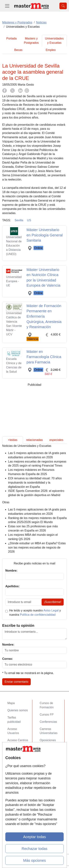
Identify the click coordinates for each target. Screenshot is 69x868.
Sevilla (19, 220)
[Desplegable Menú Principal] (7, 6)
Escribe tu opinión (18, 625)
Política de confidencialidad (38, 615)
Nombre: (8, 645)
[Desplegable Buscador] (63, 6)
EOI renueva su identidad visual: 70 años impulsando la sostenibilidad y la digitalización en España (35, 483)
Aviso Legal (51, 610)
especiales (56, 440)
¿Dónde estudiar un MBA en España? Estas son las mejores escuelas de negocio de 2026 (37, 548)
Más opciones (34, 860)
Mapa (11, 703)
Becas (18, 50)
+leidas (13, 440)
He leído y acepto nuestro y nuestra (35, 613)
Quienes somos (18, 710)
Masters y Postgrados (31, 41)
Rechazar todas (34, 849)
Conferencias (48, 722)
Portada (11, 38)
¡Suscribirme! (53, 602)
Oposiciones (48, 740)
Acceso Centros (18, 740)
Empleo (51, 50)
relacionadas (34, 440)
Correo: (8, 659)
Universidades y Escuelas (54, 41)
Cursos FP (47, 715)
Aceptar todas (34, 837)
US (29, 220)
